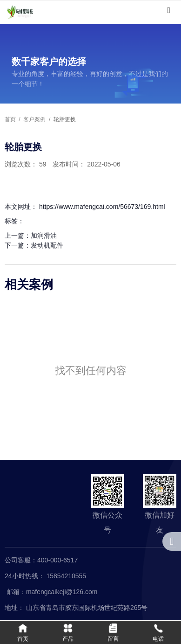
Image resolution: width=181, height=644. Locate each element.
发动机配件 (47, 245)
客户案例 (34, 119)
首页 (11, 119)
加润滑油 (44, 235)
